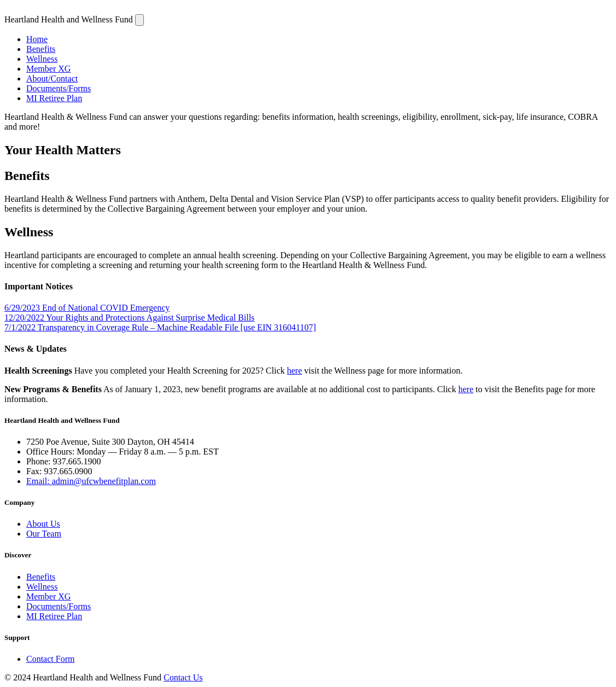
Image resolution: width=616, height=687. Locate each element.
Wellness (42, 59)
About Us (43, 524)
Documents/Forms (59, 88)
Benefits (41, 49)
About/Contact (52, 78)
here (294, 371)
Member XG (48, 69)
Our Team (44, 534)
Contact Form (50, 659)
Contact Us (183, 677)
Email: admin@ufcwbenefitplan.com (91, 481)
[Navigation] (140, 20)
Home (37, 39)
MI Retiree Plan (54, 98)
